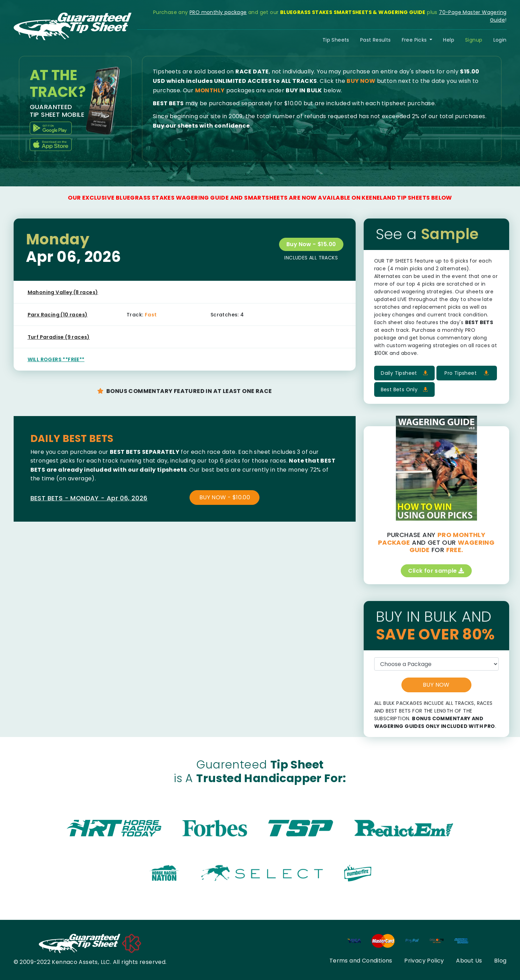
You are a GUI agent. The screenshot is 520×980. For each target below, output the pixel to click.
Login (500, 40)
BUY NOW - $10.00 (225, 497)
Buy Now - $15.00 (310, 244)
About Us (469, 961)
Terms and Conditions (361, 961)
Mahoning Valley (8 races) (63, 292)
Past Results (376, 40)
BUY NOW (436, 685)
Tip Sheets (336, 40)
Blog (500, 961)
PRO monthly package (218, 12)
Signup (474, 40)
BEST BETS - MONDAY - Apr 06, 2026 (89, 498)
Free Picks (415, 40)
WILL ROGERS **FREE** (56, 359)
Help (449, 40)
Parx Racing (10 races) (58, 315)
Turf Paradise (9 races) (59, 337)
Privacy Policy (424, 961)
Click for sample (436, 571)
